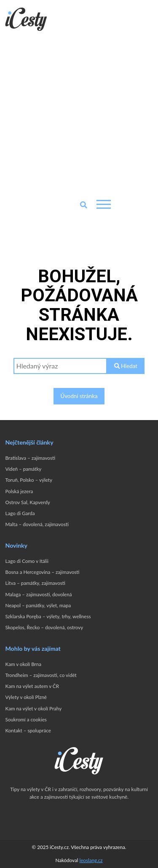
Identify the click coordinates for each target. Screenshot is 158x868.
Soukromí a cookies (26, 719)
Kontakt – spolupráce (28, 730)
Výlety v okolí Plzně (26, 697)
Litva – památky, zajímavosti (35, 583)
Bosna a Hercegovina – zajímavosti (42, 572)
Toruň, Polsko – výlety (28, 480)
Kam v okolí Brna (23, 664)
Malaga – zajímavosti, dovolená (38, 594)
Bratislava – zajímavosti (30, 458)
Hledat (126, 366)
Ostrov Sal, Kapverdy (27, 502)
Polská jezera (19, 491)
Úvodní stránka (79, 396)
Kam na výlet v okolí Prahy (33, 708)
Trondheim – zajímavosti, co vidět (41, 675)
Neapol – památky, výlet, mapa (38, 605)
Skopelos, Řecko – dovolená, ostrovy (44, 627)
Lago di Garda (20, 513)
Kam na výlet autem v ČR (32, 686)
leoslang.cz (91, 860)
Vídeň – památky (23, 469)
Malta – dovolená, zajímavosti (37, 524)
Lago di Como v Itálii (27, 561)
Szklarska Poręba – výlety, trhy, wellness (48, 616)
